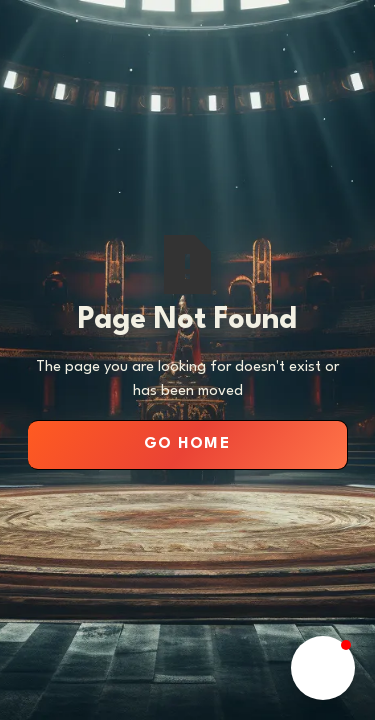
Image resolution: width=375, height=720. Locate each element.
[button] (323, 668)
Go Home (187, 444)
